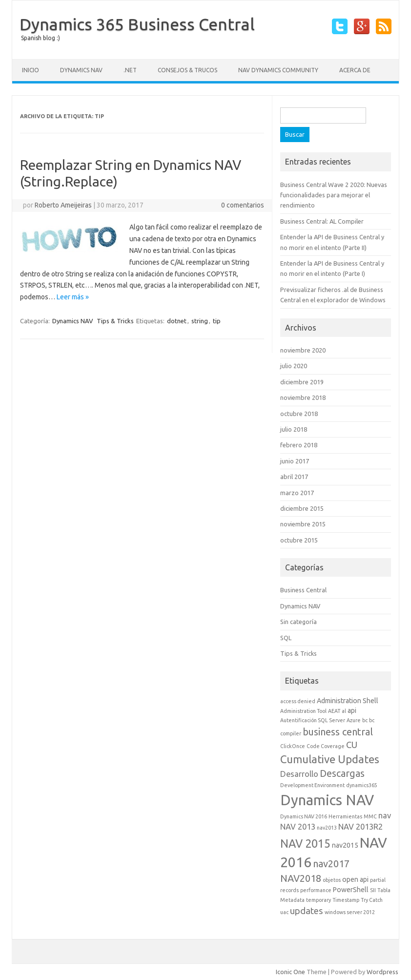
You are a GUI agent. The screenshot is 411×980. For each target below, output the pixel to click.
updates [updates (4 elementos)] (307, 911)
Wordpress (382, 972)
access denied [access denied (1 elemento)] (298, 701)
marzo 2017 (297, 493)
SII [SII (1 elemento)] (373, 890)
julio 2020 (294, 366)
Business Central (303, 590)
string (200, 321)
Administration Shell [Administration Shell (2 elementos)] (348, 701)
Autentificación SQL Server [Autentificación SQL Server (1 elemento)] (313, 720)
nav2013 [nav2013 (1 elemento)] (327, 828)
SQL (286, 638)
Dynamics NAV (81, 70)
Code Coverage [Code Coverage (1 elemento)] (326, 746)
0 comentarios (243, 205)
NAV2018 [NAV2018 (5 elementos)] (301, 878)
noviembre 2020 (303, 350)
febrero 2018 (299, 445)
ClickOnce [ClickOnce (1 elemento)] (293, 746)
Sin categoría (298, 622)
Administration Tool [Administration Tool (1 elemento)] (303, 711)
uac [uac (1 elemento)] (284, 912)
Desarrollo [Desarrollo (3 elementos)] (299, 774)
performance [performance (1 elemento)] (316, 890)
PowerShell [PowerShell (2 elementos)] (351, 890)
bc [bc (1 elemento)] (365, 720)
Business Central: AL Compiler (322, 221)
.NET (130, 70)
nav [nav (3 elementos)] (385, 815)
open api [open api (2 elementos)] (355, 879)
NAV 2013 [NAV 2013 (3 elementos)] (298, 827)
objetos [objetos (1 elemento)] (332, 880)
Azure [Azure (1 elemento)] (354, 720)
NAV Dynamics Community (278, 70)
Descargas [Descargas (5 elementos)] (342, 773)
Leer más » (73, 297)
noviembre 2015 (303, 524)
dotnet (177, 321)
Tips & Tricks (115, 321)
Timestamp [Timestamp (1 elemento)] (346, 900)
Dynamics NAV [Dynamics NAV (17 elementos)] (327, 800)
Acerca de (355, 70)
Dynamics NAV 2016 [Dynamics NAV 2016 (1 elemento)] (304, 816)
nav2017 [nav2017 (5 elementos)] (331, 864)
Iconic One (290, 972)
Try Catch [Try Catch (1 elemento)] (372, 900)
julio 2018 (294, 429)
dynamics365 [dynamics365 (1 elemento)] (362, 785)
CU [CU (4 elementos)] (352, 745)
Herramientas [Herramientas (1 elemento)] (345, 816)
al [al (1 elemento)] (344, 711)
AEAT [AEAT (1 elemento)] (334, 711)
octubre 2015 (299, 540)
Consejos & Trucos (187, 70)
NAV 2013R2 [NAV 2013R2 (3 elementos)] (360, 827)
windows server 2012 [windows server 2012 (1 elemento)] (350, 912)
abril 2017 (294, 477)
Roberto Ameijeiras (63, 205)
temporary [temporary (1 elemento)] (319, 900)
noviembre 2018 (303, 397)
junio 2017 (295, 461)
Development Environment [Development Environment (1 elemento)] (312, 785)
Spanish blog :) (41, 38)
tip (217, 321)
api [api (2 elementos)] (352, 710)
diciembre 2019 (302, 382)
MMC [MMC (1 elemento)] (370, 816)
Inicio (31, 70)
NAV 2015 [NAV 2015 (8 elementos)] (305, 843)
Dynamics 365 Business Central (137, 24)
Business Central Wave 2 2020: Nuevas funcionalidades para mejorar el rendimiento (334, 195)
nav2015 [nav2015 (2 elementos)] (345, 845)
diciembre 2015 (302, 508)
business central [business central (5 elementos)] (338, 732)
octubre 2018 (299, 414)
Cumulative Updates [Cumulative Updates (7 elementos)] (330, 759)
